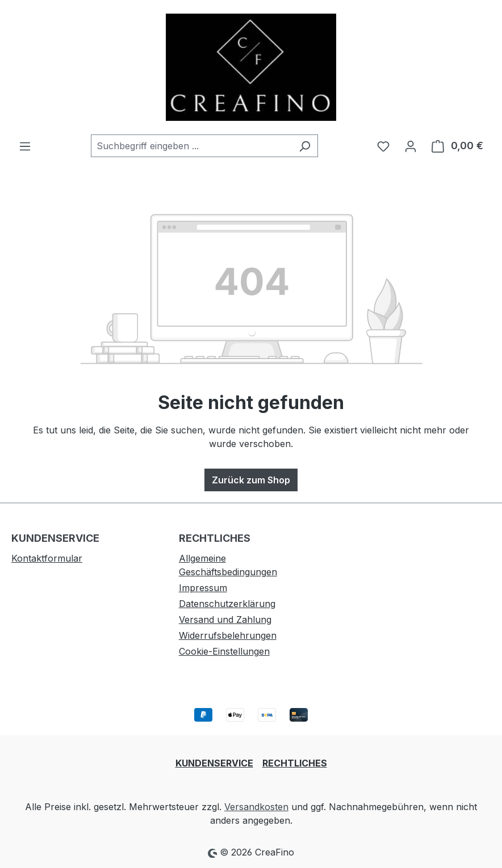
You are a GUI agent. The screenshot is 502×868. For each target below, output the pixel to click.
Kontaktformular (47, 558)
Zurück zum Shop (251, 480)
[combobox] (191, 146)
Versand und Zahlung (225, 620)
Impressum (203, 588)
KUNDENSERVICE (214, 763)
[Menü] (25, 146)
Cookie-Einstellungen (224, 651)
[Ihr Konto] (411, 146)
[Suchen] (305, 146)
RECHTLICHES (295, 763)
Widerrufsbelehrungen (228, 635)
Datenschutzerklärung (227, 604)
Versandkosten (256, 807)
